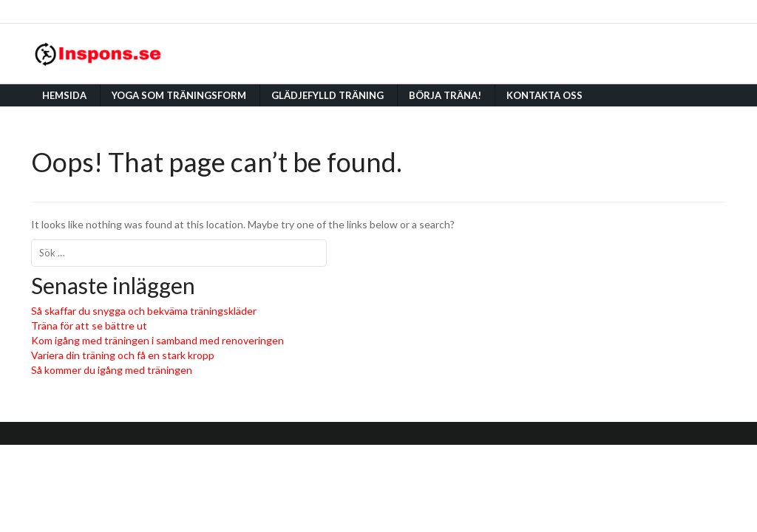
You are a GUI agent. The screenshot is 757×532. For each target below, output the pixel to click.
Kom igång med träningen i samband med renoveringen (157, 340)
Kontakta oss (544, 95)
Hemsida (64, 95)
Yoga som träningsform (179, 95)
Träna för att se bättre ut (89, 325)
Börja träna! (445, 95)
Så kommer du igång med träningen (112, 370)
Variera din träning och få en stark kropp (123, 355)
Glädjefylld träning (327, 95)
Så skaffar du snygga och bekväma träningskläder (144, 311)
